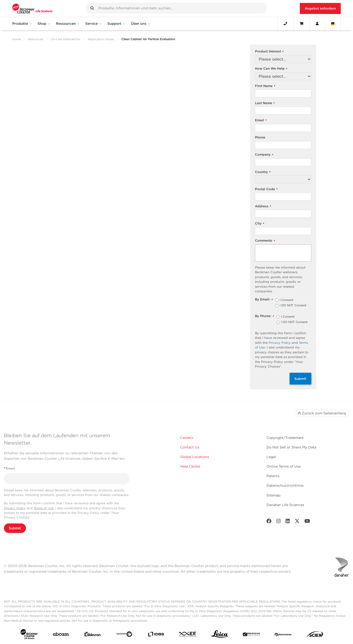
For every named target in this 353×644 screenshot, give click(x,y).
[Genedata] (124, 635)
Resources (36, 39)
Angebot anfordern (320, 8)
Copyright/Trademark (285, 438)
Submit (300, 379)
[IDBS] (156, 635)
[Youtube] (307, 522)
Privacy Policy (280, 343)
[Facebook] (269, 522)
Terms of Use (44, 508)
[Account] (317, 24)
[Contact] (285, 24)
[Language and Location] (333, 24)
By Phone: (265, 316)
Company (264, 155)
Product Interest (269, 52)
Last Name (265, 103)
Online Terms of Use (284, 466)
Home (17, 39)
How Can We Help (271, 69)
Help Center (190, 466)
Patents (273, 476)
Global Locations (195, 457)
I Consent (287, 300)
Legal (271, 457)
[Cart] (301, 24)
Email (261, 120)
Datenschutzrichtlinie (285, 485)
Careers (187, 438)
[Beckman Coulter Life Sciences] (32, 8)
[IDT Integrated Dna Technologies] (188, 635)
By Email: (264, 300)
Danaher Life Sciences (285, 505)
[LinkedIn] (288, 522)
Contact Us (190, 447)
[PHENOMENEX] (283, 635)
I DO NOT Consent (293, 306)
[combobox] (176, 8)
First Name (265, 86)
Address (263, 206)
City (260, 224)
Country (263, 172)
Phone (260, 137)
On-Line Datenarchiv (66, 39)
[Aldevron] (92, 635)
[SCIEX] (315, 635)
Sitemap (273, 495)
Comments (265, 241)
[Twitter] (297, 522)
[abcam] (61, 635)
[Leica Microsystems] (220, 635)
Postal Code (266, 189)
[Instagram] (278, 522)
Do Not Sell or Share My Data (291, 447)
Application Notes (101, 39)
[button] (92, 8)
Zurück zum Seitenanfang (321, 413)
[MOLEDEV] (251, 635)
